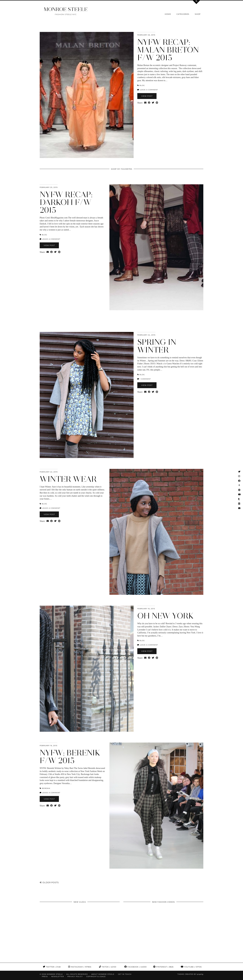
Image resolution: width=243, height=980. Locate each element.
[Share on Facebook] (149, 103)
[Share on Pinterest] (157, 103)
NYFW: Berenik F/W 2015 (70, 757)
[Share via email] (145, 103)
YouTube (191, 967)
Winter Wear (68, 479)
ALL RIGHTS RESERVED (77, 974)
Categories (183, 14)
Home (168, 14)
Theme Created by (190, 974)
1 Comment (144, 379)
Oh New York (166, 616)
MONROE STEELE (66, 9)
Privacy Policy (75, 977)
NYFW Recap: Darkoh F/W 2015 (66, 202)
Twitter (52, 967)
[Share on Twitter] (153, 103)
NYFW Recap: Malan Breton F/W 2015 (168, 50)
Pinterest (163, 967)
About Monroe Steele (103, 974)
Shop (198, 14)
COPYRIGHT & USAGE (96, 977)
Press (45, 977)
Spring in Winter (157, 346)
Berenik (46, 788)
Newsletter (58, 977)
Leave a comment (148, 90)
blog (142, 85)
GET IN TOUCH (125, 974)
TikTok (108, 967)
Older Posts (49, 882)
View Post (147, 96)
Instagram (80, 967)
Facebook (136, 967)
